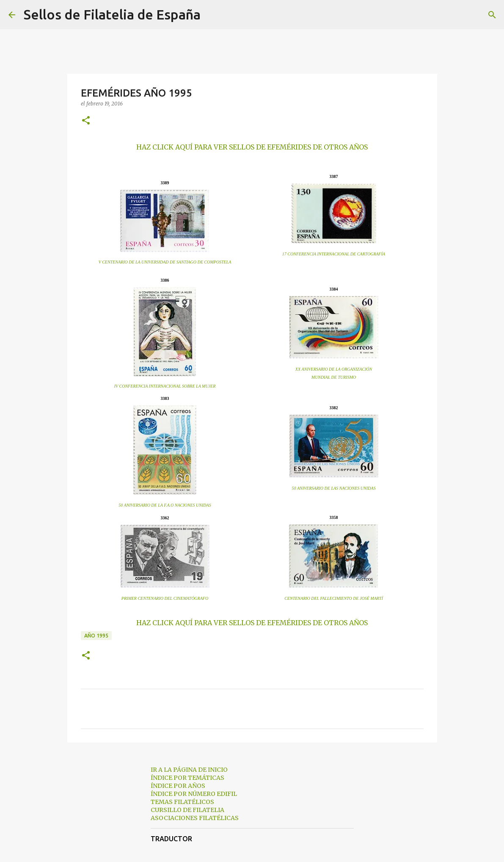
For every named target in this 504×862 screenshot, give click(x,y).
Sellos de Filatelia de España (112, 14)
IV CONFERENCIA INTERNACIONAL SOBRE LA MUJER (165, 386)
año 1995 (96, 636)
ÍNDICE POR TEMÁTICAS (187, 778)
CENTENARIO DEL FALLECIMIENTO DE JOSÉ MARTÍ (334, 598)
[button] (86, 121)
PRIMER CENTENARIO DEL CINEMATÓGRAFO (165, 598)
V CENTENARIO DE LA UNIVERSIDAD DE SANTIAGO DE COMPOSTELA (165, 262)
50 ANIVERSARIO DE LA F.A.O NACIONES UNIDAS (165, 505)
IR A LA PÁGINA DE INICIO (189, 770)
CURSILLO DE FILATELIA (187, 810)
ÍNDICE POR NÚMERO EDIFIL (194, 794)
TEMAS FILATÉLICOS (182, 802)
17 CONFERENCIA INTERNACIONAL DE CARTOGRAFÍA (334, 254)
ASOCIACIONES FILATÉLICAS (195, 818)
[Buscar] (212, 15)
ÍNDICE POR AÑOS (178, 786)
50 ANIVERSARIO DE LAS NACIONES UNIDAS (334, 488)
